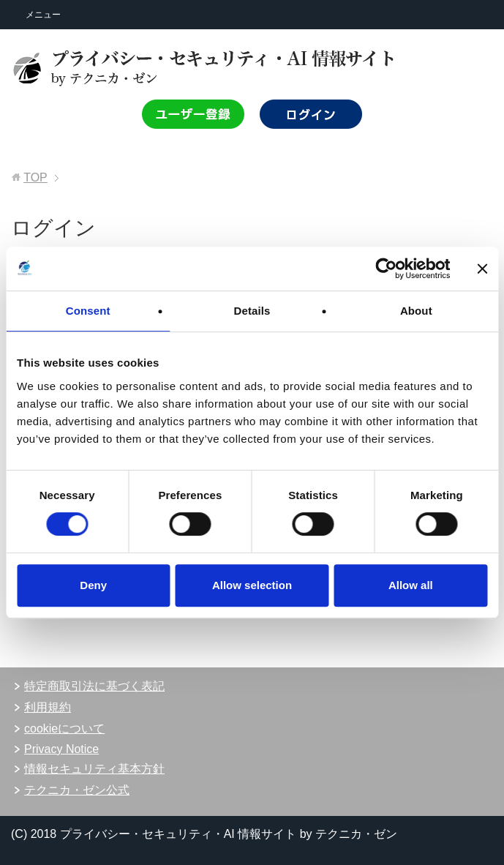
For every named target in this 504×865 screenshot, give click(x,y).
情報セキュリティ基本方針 (94, 769)
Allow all (411, 585)
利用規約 (48, 707)
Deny (93, 585)
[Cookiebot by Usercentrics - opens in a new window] (386, 269)
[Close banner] (482, 269)
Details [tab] (252, 311)
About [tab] (416, 311)
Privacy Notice (61, 749)
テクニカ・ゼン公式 (77, 790)
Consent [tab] (88, 311)
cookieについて (64, 729)
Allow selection (252, 585)
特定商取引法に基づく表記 (94, 686)
